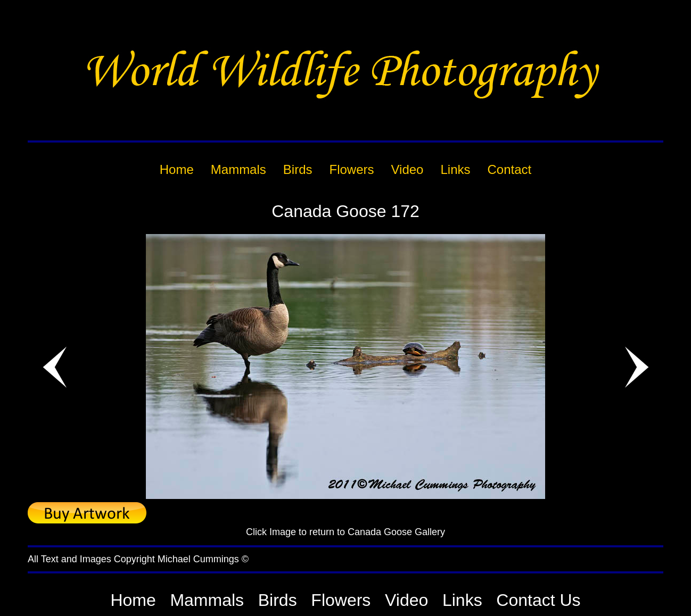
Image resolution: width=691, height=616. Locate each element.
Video (406, 600)
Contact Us (538, 600)
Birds (278, 600)
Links (462, 600)
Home (133, 600)
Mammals (207, 600)
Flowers (341, 600)
